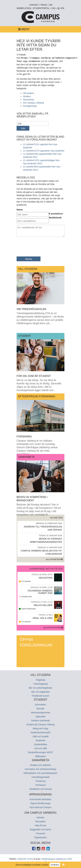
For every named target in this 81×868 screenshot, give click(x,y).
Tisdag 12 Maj (45, 615)
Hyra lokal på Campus (40, 807)
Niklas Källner (43, 605)
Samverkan (29, 99)
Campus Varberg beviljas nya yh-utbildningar (40, 550)
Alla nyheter (54, 559)
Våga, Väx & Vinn (42, 618)
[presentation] (41, 245)
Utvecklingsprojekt (40, 777)
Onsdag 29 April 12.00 (41, 587)
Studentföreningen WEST (41, 752)
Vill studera (28, 93)
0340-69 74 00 (25, 859)
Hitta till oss (40, 825)
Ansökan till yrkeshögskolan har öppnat (40, 526)
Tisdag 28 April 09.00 (42, 574)
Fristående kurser (41, 695)
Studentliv (40, 740)
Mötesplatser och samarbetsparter (40, 773)
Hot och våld (40, 748)
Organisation (40, 837)
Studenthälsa (40, 744)
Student (27, 96)
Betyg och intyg (40, 728)
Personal (40, 833)
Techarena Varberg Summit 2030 (40, 592)
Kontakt (34, 5)
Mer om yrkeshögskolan (41, 688)
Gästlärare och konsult (40, 789)
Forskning (24, 436)
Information (40, 704)
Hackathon (46, 578)
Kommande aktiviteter (40, 799)
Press (44, 5)
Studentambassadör (40, 732)
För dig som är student (34, 376)
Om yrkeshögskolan (31, 309)
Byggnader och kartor (40, 829)
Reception (40, 821)
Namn (20, 209)
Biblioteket (41, 756)
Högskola (40, 680)
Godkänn (55, 865)
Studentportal (41, 8)
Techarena (40, 785)
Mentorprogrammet (40, 712)
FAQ (53, 8)
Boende (40, 708)
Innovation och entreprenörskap (41, 769)
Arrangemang (30, 106)
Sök (23, 128)
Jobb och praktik (40, 736)
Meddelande (55, 217)
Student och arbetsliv (41, 765)
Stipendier (40, 716)
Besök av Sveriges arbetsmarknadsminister (40, 538)
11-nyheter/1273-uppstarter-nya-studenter (44, 150)
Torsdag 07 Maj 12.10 (42, 602)
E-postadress (56, 213)
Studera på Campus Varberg (40, 724)
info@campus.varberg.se (54, 859)
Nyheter (40, 817)
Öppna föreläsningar (36, 642)
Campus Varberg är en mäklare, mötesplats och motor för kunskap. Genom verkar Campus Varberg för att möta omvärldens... (37, 447)
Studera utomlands (40, 720)
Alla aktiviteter (53, 627)
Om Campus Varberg (33, 102)
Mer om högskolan (40, 692)
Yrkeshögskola (40, 684)
